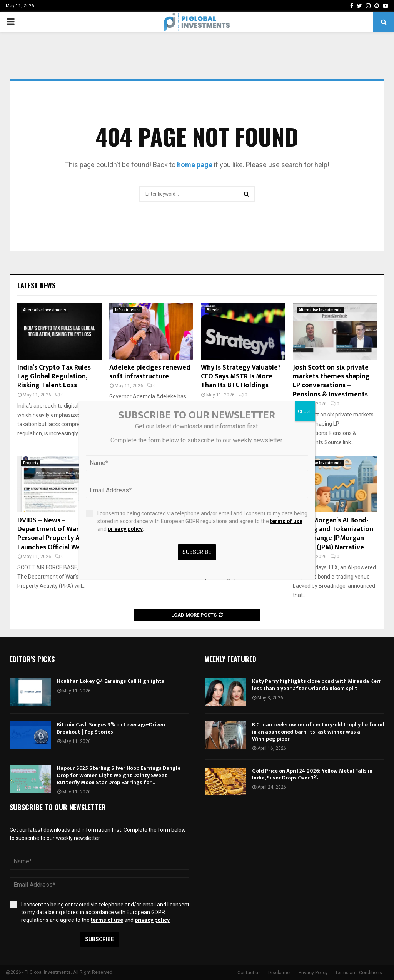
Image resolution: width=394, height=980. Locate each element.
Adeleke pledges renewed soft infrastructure (150, 372)
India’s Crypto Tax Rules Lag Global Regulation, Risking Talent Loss (54, 377)
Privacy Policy (313, 973)
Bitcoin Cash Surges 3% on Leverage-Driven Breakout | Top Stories (111, 728)
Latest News (36, 285)
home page (195, 165)
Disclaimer (280, 973)
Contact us (249, 973)
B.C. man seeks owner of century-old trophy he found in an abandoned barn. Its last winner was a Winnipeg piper (318, 732)
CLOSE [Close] (305, 411)
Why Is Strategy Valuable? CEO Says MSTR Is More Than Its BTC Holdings (241, 377)
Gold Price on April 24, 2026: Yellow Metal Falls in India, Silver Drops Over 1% (312, 774)
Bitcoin (213, 310)
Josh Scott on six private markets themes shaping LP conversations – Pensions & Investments (331, 381)
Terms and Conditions (359, 973)
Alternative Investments (45, 310)
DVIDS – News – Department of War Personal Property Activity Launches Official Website (59, 534)
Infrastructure (128, 310)
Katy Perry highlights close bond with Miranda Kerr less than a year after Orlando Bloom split (317, 685)
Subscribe (99, 939)
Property (31, 463)
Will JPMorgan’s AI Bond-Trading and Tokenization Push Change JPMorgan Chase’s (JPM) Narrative (333, 534)
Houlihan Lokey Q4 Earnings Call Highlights (111, 681)
